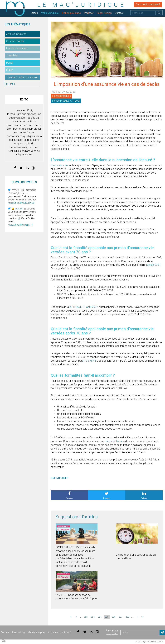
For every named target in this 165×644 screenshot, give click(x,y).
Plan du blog (18, 632)
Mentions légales (36, 632)
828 (128, 617)
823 (93, 617)
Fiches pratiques (71, 13)
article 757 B (89, 361)
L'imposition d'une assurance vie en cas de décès (136, 557)
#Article (19, 209)
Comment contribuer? (148, 4)
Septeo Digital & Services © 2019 (149, 642)
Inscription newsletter (112, 632)
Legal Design (104, 13)
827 (121, 617)
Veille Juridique (50, 13)
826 (114, 617)
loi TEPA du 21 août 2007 (84, 307)
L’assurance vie (60, 165)
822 (86, 617)
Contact (119, 13)
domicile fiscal (114, 441)
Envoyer (162, 633)
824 (100, 617)
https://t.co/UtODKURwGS (21, 203)
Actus (35, 13)
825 (107, 617)
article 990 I (154, 265)
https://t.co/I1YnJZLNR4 (20, 225)
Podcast (89, 13)
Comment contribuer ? (59, 632)
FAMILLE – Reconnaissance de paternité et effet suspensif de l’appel (76, 597)
